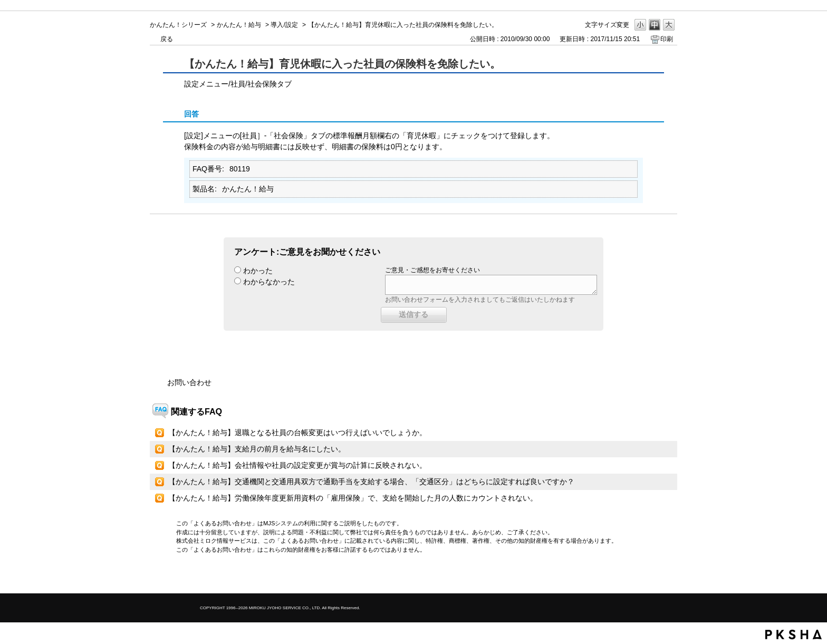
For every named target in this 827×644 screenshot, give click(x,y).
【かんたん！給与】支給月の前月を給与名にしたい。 (257, 449)
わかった (258, 271)
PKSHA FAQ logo (794, 635)
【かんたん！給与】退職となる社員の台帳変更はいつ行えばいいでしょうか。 (297, 432)
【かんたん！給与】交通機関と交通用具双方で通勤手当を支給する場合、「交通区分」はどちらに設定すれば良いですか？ (371, 482)
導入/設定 (284, 25)
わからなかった (269, 282)
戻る (167, 39)
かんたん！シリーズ (178, 25)
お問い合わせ (189, 382)
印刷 (667, 39)
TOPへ (651, 576)
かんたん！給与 (239, 25)
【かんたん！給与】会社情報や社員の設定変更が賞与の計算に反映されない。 (297, 465)
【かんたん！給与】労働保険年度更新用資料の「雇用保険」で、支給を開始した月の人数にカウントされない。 (353, 498)
